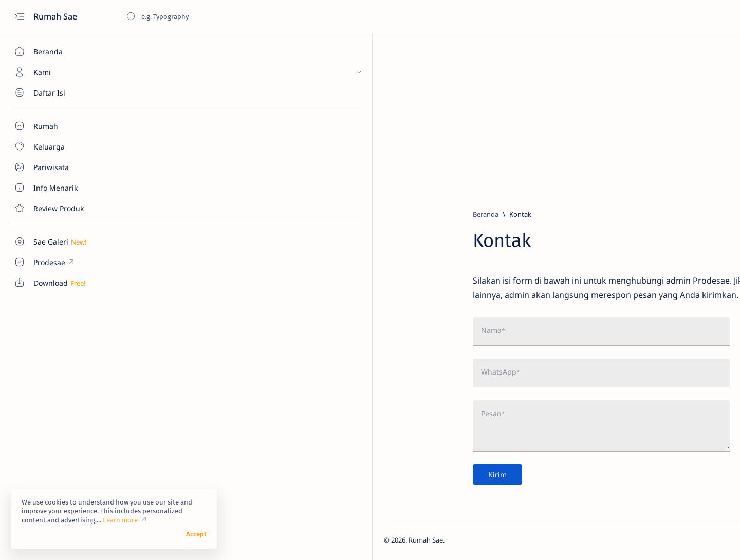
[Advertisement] (429, 117)
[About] (59, 92)
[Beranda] (59, 51)
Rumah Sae (56, 16)
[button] (693, 539)
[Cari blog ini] (203, 16)
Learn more (120, 527)
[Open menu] (19, 17)
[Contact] (59, 208)
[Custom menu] (59, 241)
